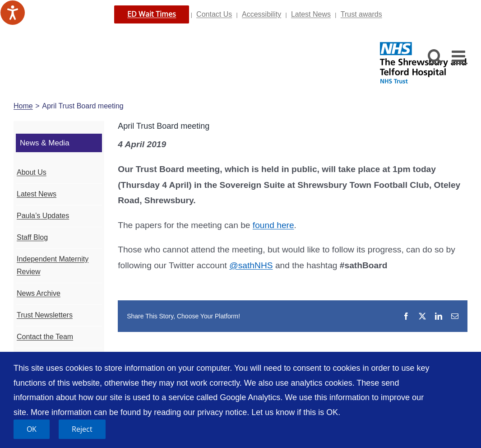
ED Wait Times (152, 14)
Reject (82, 429)
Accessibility (261, 14)
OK (32, 429)
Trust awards (361, 14)
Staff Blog (32, 237)
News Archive (39, 293)
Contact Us (214, 14)
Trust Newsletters (45, 315)
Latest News (311, 14)
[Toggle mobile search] (435, 56)
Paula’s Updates (43, 216)
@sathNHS (251, 265)
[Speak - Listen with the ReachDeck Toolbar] (13, 13)
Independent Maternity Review (53, 266)
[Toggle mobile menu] (460, 56)
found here (273, 225)
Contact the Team (45, 337)
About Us (32, 172)
